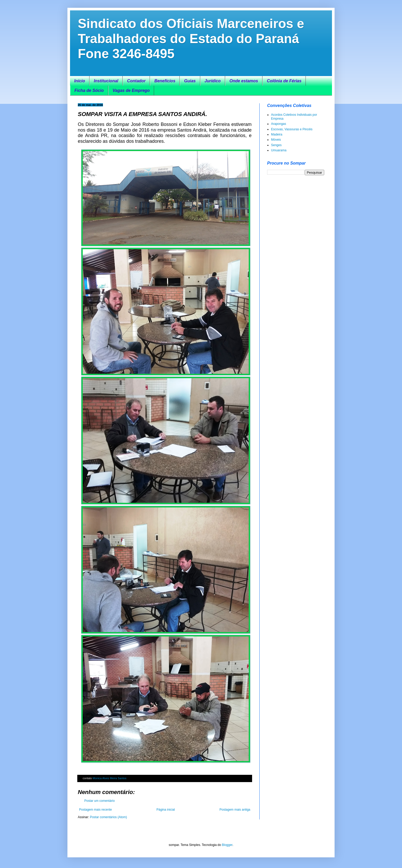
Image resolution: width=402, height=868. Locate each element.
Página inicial (166, 810)
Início (80, 81)
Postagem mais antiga (235, 810)
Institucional (106, 81)
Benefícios (165, 81)
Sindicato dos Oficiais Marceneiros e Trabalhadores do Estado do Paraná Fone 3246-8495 (191, 39)
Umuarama (279, 150)
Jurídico (213, 81)
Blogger (227, 845)
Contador (136, 81)
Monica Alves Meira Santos (109, 778)
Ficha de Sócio (89, 90)
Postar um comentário (99, 801)
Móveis (276, 140)
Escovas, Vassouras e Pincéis (292, 129)
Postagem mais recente (95, 810)
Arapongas (279, 124)
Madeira (277, 134)
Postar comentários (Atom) (109, 817)
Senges (276, 145)
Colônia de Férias (284, 81)
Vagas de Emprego (131, 90)
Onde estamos (244, 81)
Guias (190, 81)
